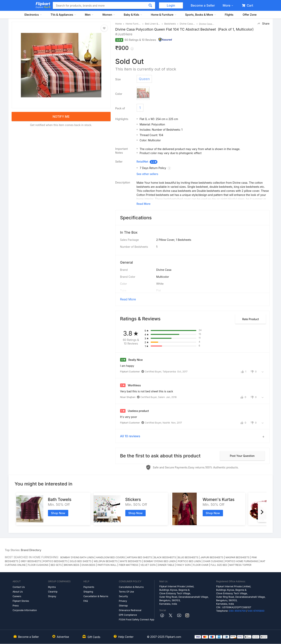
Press (16, 606)
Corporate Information (25, 610)
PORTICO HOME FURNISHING (242, 561)
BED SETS (56, 565)
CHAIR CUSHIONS (213, 561)
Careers (17, 596)
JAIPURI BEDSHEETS (212, 557)
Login (171, 5)
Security (123, 596)
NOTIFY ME (61, 117)
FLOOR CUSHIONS (38, 565)
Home (119, 24)
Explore (43, 7)
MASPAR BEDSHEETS (237, 557)
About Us (18, 592)
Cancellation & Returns (96, 596)
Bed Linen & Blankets (153, 24)
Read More (128, 299)
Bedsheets (170, 24)
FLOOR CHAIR (201, 565)
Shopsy (52, 596)
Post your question (242, 456)
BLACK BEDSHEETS (165, 557)
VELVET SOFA (148, 565)
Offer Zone (250, 15)
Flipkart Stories (21, 601)
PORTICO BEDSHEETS (55, 561)
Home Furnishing (133, 24)
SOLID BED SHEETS (81, 561)
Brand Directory (31, 550)
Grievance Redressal (130, 610)
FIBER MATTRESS (128, 565)
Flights (229, 15)
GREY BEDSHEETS (31, 561)
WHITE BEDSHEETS (131, 561)
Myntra (52, 587)
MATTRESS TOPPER (240, 565)
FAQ (86, 601)
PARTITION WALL (107, 565)
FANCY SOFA (184, 565)
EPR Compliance (128, 615)
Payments (89, 587)
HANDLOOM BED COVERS (110, 557)
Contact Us (19, 587)
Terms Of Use (126, 592)
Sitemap (123, 606)
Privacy (123, 601)
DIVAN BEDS (88, 565)
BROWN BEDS (72, 565)
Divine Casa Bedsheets (187, 24)
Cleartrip (53, 592)
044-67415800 (256, 611)
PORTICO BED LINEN (189, 561)
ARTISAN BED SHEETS (140, 557)
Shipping (88, 592)
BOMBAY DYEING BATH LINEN (77, 557)
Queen (144, 79)
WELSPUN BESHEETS (106, 561)
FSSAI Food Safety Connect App (136, 620)
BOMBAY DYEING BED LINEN (160, 561)
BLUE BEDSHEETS (188, 557)
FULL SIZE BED (219, 565)
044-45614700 (237, 611)
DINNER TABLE (166, 565)
